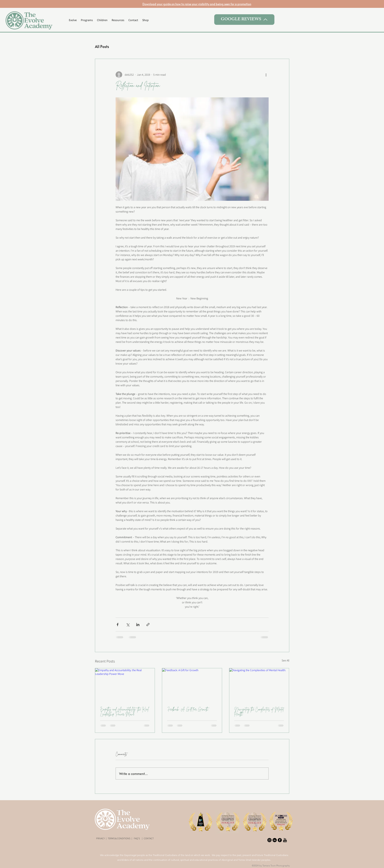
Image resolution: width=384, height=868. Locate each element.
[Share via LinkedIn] (138, 625)
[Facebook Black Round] (280, 840)
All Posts (102, 46)
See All (285, 660)
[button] (87, 20)
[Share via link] (148, 625)
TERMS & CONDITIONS (119, 838)
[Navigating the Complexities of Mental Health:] (259, 685)
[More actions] (266, 75)
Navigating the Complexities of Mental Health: (259, 712)
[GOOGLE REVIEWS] (244, 20)
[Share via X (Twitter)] (128, 625)
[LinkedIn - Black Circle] (275, 840)
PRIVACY (100, 838)
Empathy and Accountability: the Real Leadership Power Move (124, 712)
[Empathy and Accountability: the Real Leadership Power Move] (125, 685)
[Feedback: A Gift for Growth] (192, 685)
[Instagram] (269, 840)
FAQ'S (137, 838)
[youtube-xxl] (285, 840)
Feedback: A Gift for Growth (188, 709)
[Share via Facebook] (118, 625)
